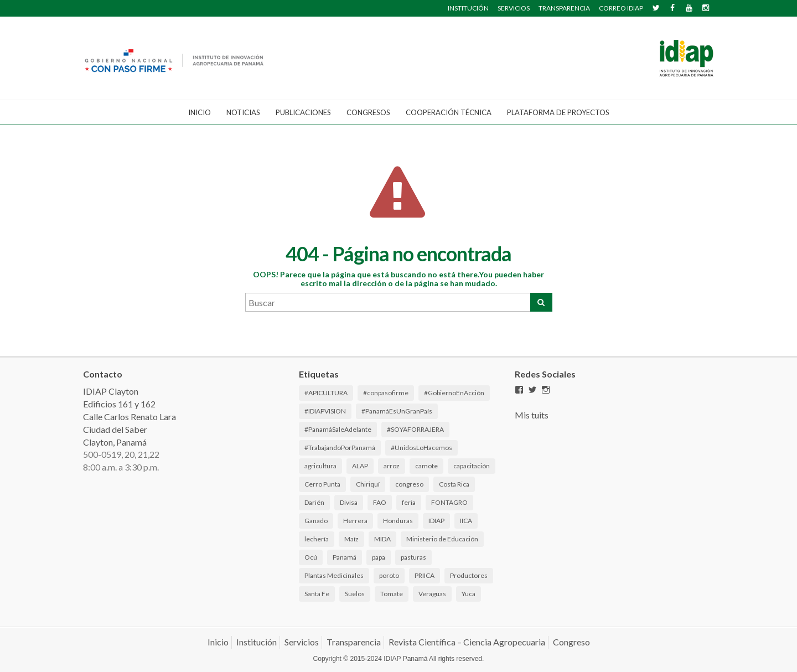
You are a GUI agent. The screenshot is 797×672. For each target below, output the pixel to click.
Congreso (571, 642)
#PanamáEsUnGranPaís (397, 411)
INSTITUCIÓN (468, 8)
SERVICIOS (514, 8)
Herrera (355, 521)
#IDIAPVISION (325, 411)
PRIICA (425, 575)
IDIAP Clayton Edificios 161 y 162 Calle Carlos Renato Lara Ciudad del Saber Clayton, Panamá (130, 416)
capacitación (472, 466)
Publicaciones (303, 112)
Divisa (349, 502)
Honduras (398, 521)
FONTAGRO (449, 502)
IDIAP (436, 521)
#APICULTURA (326, 393)
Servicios (302, 642)
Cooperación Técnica (449, 112)
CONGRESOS (368, 112)
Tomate (392, 594)
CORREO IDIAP (621, 8)
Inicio (200, 112)
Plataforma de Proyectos (558, 112)
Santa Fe (317, 594)
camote (426, 466)
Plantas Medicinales (334, 575)
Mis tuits (532, 415)
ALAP (360, 466)
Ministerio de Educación (442, 539)
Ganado (316, 521)
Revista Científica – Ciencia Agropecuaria (467, 642)
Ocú (311, 557)
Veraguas (432, 594)
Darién (314, 502)
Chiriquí (368, 484)
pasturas (413, 557)
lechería (317, 539)
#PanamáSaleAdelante (338, 429)
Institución (257, 642)
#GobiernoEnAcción (454, 393)
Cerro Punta (322, 484)
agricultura (320, 466)
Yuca (469, 594)
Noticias (243, 112)
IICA (466, 521)
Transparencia (354, 642)
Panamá (345, 557)
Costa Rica (454, 484)
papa (379, 557)
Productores (469, 575)
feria (409, 502)
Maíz (351, 539)
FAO (380, 502)
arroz (392, 466)
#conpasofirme (386, 393)
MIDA (382, 539)
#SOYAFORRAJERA (415, 429)
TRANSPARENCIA (564, 8)
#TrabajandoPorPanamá (340, 448)
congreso (409, 484)
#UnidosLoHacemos (421, 448)
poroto (389, 575)
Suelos (355, 594)
